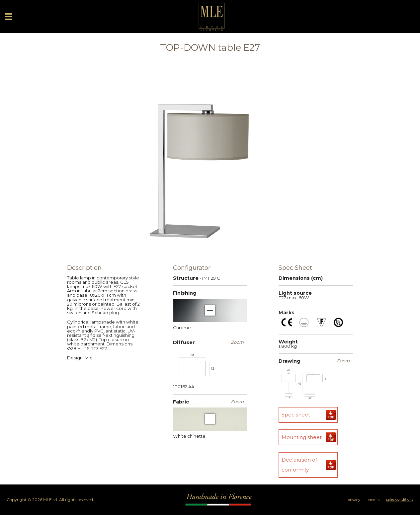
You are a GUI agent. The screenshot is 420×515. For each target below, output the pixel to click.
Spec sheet (296, 415)
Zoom (237, 342)
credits (374, 500)
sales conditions (400, 500)
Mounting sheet (302, 437)
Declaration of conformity (299, 465)
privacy (354, 500)
